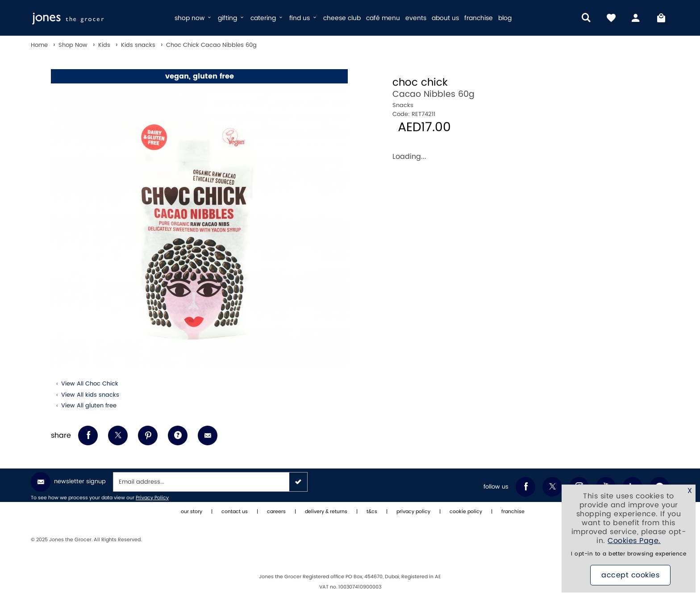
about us (445, 18)
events (416, 18)
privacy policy (413, 512)
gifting (231, 18)
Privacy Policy (152, 498)
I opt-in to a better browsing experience (629, 554)
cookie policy (466, 512)
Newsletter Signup (68, 482)
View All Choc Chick (90, 384)
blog (505, 18)
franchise (479, 18)
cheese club (342, 18)
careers (276, 512)
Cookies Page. (634, 541)
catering (267, 18)
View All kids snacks (90, 395)
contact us (235, 512)
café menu (383, 18)
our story (192, 512)
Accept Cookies (630, 575)
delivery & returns (326, 512)
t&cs (372, 512)
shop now (194, 18)
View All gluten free (89, 406)
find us (304, 18)
